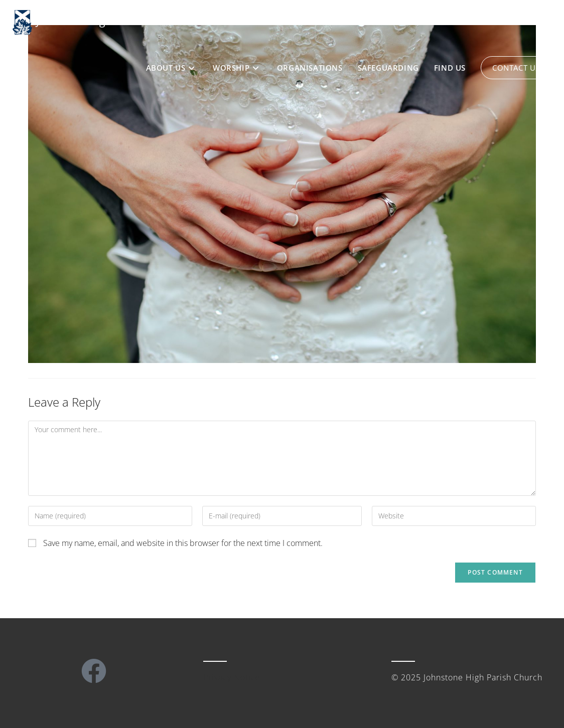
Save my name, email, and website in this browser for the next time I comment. (183, 543)
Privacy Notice (232, 677)
